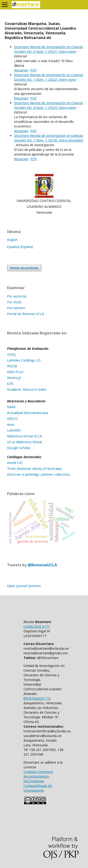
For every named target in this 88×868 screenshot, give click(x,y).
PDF (34, 70)
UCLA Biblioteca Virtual (25, 442)
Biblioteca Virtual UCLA (25, 436)
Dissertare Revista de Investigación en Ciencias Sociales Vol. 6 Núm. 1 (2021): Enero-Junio (49, 49)
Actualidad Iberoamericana (28, 413)
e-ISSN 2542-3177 (37, 626)
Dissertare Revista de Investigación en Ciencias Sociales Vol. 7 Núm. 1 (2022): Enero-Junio (49, 77)
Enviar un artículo (24, 268)
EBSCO (12, 419)
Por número (16, 308)
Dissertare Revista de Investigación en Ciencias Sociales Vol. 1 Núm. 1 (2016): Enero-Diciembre (49, 138)
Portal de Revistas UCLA (26, 314)
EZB (10, 384)
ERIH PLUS (15, 372)
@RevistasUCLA (42, 565)
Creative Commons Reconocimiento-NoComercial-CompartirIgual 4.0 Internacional (38, 781)
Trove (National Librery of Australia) (34, 469)
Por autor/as (17, 296)
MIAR (11, 407)
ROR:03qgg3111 (37, 698)
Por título (14, 302)
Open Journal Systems (24, 586)
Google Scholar (19, 448)
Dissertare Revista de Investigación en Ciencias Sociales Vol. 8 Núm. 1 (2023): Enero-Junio (49, 105)
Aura (11, 424)
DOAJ (11, 354)
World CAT (15, 463)
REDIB (12, 366)
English (12, 240)
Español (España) (20, 247)
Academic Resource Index (27, 389)
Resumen (21, 70)
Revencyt (14, 378)
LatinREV (14, 430)
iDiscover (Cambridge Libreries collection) (39, 474)
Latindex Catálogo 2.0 (24, 360)
